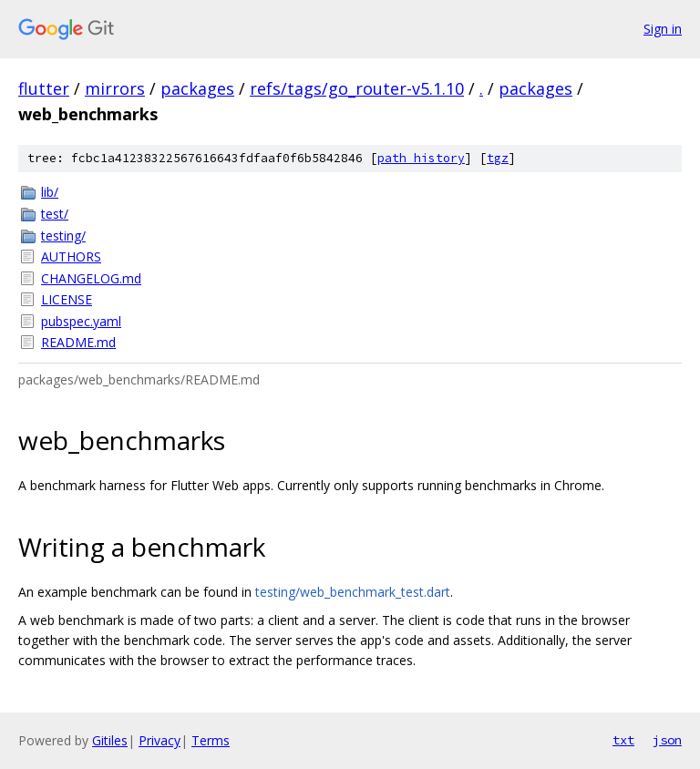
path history (421, 158)
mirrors (115, 88)
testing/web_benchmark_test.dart (353, 592)
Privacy (160, 740)
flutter (44, 88)
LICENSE (67, 299)
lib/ (50, 192)
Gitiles (110, 740)
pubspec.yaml (81, 321)
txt (623, 740)
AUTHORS (71, 256)
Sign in (663, 29)
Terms (211, 740)
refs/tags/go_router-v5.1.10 (357, 88)
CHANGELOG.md (91, 278)
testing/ (63, 236)
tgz (498, 158)
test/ (55, 214)
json (667, 740)
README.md (78, 342)
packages (197, 88)
